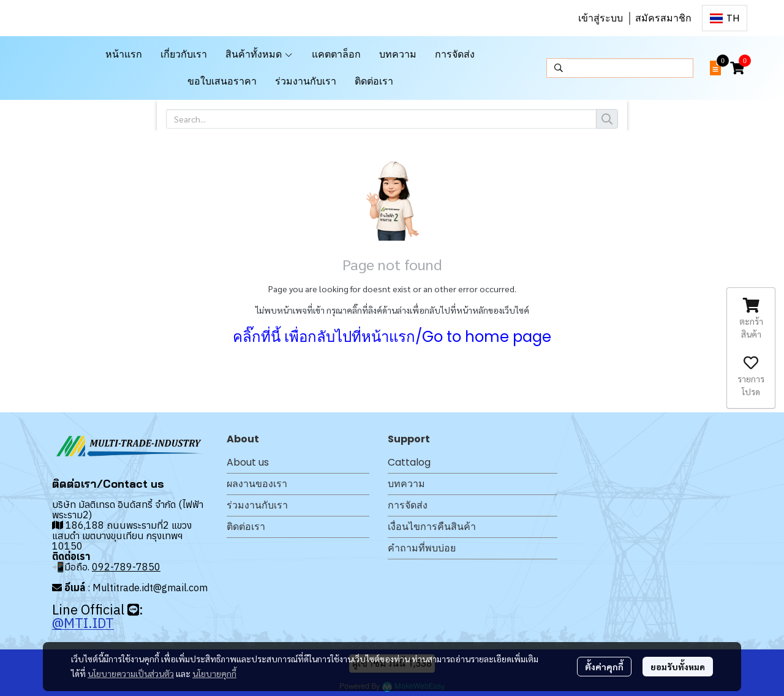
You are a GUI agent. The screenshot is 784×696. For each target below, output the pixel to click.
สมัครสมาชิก (663, 18)
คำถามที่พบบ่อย (422, 548)
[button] (725, 18)
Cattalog (409, 462)
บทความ (406, 484)
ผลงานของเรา (257, 484)
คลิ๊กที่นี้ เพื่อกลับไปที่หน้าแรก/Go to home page (392, 337)
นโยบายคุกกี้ (214, 673)
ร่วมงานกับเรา (257, 505)
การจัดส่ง (408, 505)
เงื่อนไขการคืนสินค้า (432, 527)
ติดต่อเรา (246, 527)
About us (248, 462)
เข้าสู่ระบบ (601, 18)
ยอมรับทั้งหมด (678, 667)
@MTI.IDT (83, 623)
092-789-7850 (126, 567)
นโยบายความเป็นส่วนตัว (131, 673)
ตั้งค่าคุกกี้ (604, 667)
